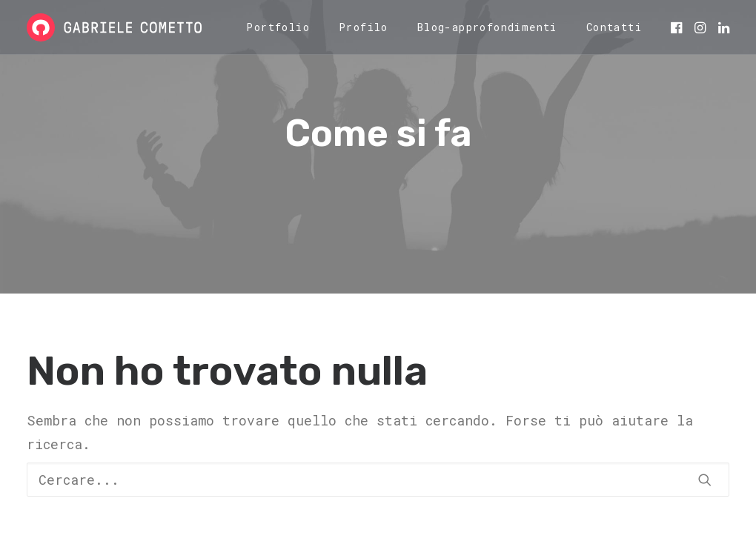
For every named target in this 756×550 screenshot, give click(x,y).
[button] (678, 27)
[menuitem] (278, 27)
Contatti (614, 27)
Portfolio (278, 27)
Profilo (364, 27)
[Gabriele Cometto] (114, 27)
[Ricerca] (378, 480)
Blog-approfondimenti (487, 27)
